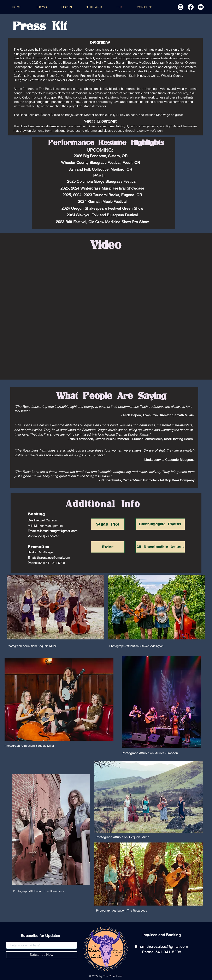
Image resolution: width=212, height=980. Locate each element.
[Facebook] (191, 7)
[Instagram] (181, 7)
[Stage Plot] (108, 524)
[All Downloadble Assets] (160, 547)
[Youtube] (201, 7)
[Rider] (108, 547)
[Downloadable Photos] (160, 524)
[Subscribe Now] (42, 955)
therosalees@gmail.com (53, 558)
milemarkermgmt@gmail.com (57, 531)
